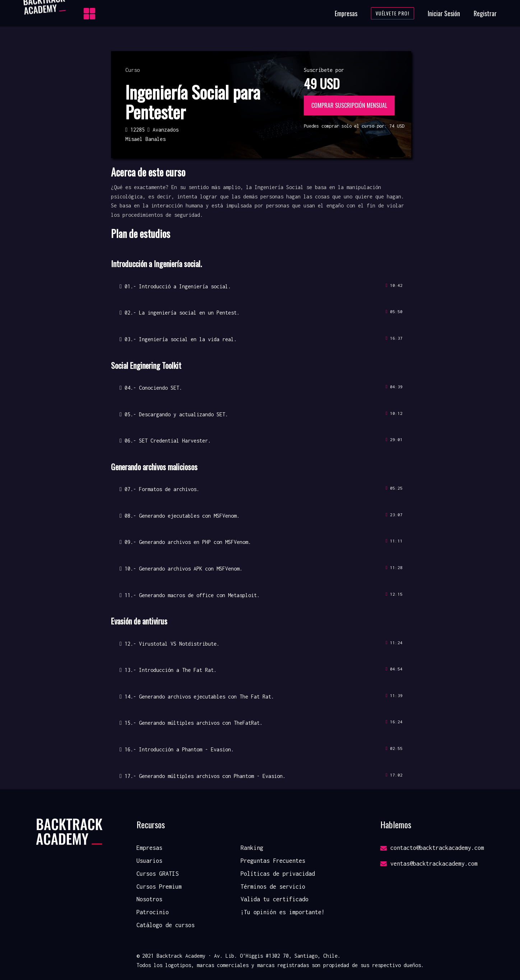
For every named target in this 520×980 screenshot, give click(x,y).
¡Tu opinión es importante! (283, 912)
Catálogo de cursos (166, 925)
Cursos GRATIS (157, 874)
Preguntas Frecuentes (273, 861)
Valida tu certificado (275, 899)
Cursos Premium (159, 887)
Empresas (346, 13)
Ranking (252, 848)
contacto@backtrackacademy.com (432, 848)
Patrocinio (153, 912)
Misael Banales (145, 139)
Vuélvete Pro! (393, 13)
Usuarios (149, 861)
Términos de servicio (273, 887)
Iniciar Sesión (444, 13)
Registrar (485, 13)
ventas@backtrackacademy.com (429, 864)
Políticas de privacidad (278, 874)
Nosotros (149, 899)
